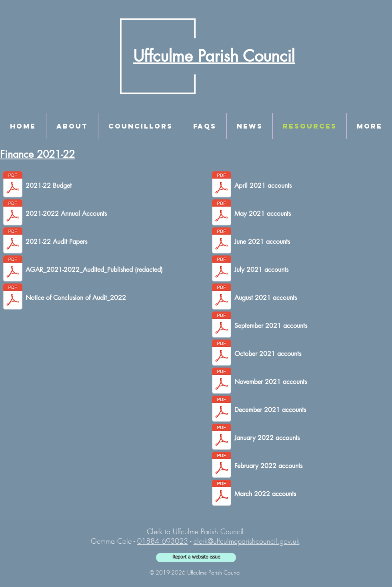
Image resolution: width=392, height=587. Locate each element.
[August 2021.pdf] (222, 298)
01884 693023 (163, 541)
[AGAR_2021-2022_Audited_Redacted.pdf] (13, 269)
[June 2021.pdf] (222, 241)
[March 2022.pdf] (222, 494)
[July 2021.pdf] (222, 269)
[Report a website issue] (196, 558)
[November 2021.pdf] (222, 382)
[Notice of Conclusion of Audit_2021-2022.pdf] (13, 298)
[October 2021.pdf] (222, 354)
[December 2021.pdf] (222, 410)
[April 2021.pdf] (222, 185)
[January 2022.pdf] (222, 438)
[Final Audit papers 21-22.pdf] (13, 241)
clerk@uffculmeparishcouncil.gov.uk (247, 541)
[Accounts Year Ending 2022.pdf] (13, 213)
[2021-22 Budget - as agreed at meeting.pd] (13, 185)
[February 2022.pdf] (222, 466)
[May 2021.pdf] (222, 213)
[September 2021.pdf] (222, 326)
